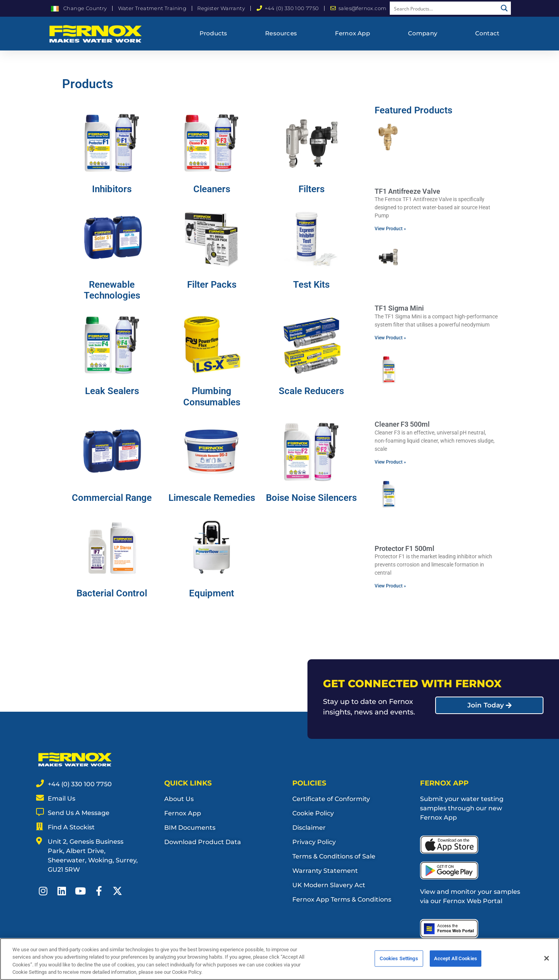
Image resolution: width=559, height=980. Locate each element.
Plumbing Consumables (212, 397)
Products (214, 33)
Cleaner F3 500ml (402, 424)
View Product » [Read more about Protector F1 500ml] (390, 586)
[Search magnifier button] (504, 8)
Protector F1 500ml (404, 548)
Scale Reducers (311, 391)
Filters (312, 189)
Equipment (212, 593)
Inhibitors (112, 189)
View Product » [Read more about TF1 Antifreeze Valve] (390, 229)
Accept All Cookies (456, 961)
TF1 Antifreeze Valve (407, 191)
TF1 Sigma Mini (399, 308)
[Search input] (444, 8)
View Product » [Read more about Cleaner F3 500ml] (390, 462)
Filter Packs (212, 285)
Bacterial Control (112, 593)
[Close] (547, 961)
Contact (487, 33)
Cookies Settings (399, 961)
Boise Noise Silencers (311, 498)
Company (423, 33)
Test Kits (311, 285)
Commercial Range (112, 498)
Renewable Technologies (112, 290)
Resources (281, 33)
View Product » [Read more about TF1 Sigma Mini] (390, 338)
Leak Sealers (112, 391)
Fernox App (352, 33)
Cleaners (212, 189)
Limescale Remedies (212, 498)
